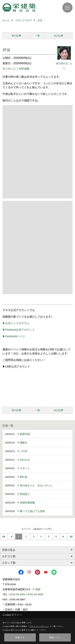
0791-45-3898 (35, 594)
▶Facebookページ (14, 336)
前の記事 (16, 36)
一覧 (37, 36)
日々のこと (9, 69)
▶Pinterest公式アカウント (19, 330)
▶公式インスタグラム (16, 323)
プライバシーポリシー (39, 626)
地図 (38, 589)
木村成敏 (24, 69)
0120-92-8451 (18, 594)
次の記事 (59, 36)
